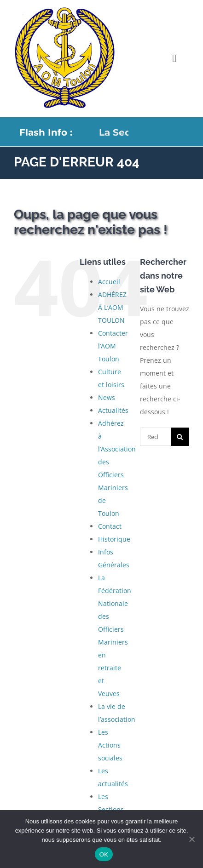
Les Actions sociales (110, 745)
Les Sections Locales (111, 809)
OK (104, 854)
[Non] (191, 839)
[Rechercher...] (155, 437)
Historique (114, 539)
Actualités (113, 410)
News (107, 397)
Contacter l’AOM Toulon (113, 346)
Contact (110, 526)
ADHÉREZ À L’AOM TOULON (112, 307)
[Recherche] (180, 437)
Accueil (109, 282)
